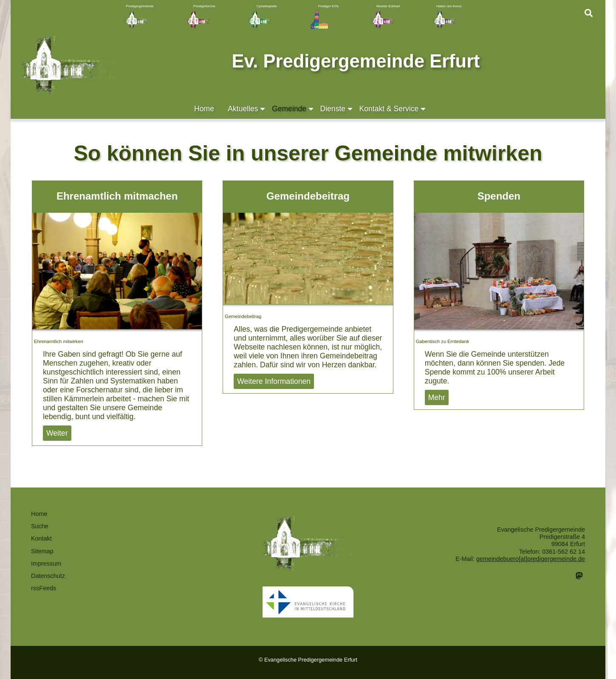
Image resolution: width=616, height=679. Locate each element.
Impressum (46, 563)
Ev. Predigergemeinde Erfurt (356, 61)
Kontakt (41, 538)
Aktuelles (247, 109)
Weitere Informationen (274, 381)
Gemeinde (293, 109)
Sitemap (42, 551)
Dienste (337, 109)
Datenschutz (48, 576)
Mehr (437, 397)
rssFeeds (44, 588)
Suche (40, 526)
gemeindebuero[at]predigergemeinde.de (531, 559)
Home (204, 109)
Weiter (57, 433)
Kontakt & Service (393, 109)
